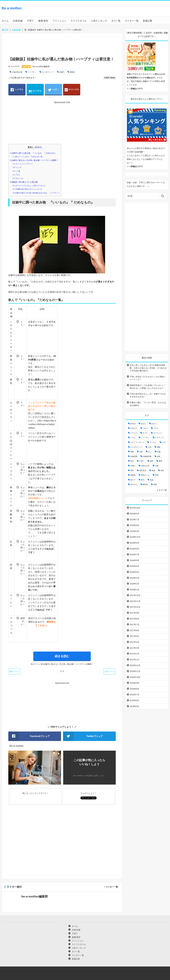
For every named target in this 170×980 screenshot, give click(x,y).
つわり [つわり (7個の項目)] (145, 428)
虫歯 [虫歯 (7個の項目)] (152, 480)
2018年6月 (134, 560)
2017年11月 (135, 601)
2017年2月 (134, 654)
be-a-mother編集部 (41, 66)
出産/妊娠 (18, 21)
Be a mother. (12, 8)
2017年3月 (134, 648)
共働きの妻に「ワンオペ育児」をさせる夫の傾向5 (148, 404)
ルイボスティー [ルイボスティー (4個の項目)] (136, 447)
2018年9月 (134, 543)
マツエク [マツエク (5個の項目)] (153, 442)
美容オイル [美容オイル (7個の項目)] (145, 475)
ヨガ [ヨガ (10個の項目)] (164, 442)
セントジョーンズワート (23, 164)
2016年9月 (134, 683)
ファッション (59, 21)
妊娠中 (62, 72)
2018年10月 (135, 537)
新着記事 (147, 21)
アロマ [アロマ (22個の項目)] (156, 428)
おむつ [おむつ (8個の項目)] (154, 424)
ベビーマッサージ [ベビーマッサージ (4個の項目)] (137, 442)
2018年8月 (134, 549)
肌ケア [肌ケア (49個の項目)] (133, 480)
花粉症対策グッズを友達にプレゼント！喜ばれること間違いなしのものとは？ (148, 387)
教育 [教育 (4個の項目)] (161, 461)
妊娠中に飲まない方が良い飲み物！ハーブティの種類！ (34, 160)
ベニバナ (17, 167)
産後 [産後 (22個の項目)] (153, 471)
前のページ (15, 671)
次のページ (110, 671)
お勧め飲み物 (17, 72)
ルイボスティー (48, 72)
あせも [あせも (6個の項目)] (143, 424)
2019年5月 (134, 531)
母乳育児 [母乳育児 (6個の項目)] (143, 471)
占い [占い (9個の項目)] (150, 452)
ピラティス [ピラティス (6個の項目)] (159, 438)
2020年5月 (134, 514)
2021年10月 (135, 508)
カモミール (18, 178)
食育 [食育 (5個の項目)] (155, 484)
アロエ (16, 175)
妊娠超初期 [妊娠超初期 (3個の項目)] (147, 456)
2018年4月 (134, 572)
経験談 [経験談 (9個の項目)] (133, 475)
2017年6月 (134, 630)
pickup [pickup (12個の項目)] (133, 424)
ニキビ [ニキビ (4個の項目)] (133, 438)
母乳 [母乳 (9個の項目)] (132, 471)
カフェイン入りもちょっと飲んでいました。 (30, 186)
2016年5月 (134, 706)
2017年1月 (134, 660)
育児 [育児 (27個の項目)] (143, 480)
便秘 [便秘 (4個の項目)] (159, 447)
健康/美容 (43, 21)
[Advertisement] (145, 11)
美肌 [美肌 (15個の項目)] (157, 475)
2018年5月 (134, 566)
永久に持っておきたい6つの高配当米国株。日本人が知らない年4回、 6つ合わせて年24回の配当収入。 (148, 368)
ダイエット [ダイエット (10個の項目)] (158, 433)
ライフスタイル (79, 21)
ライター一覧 (132, 21)
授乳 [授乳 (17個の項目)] (152, 461)
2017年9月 (134, 613)
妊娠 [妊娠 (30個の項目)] (159, 452)
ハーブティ (32, 72)
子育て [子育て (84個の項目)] (142, 461)
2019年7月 (134, 520)
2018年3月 (134, 578)
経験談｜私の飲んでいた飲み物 (24, 182)
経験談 (72, 72)
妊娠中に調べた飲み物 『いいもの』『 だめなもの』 (33, 153)
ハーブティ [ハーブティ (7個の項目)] (145, 438)
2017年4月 (134, 642)
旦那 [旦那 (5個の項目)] (157, 466)
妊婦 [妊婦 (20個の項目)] (159, 456)
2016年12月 (135, 665)
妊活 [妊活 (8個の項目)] (132, 461)
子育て (30, 21)
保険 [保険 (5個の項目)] (132, 452)
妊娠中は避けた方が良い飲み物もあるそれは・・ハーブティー (36, 193)
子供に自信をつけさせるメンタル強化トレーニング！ (148, 378)
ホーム (5, 21)
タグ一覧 (116, 21)
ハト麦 (16, 171)
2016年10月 (135, 677)
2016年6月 (134, 700)
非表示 (38, 147)
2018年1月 (134, 590)
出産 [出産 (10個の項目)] (141, 452)
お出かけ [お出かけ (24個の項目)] (134, 428)
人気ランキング (99, 21)
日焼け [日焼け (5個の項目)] (133, 466)
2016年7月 (134, 695)
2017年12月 (135, 595)
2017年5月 (134, 636)
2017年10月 (135, 607)
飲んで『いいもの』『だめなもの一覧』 (28, 157)
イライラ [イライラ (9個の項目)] (134, 433)
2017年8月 (134, 619)
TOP (5, 30)
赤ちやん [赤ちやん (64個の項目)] (134, 484)
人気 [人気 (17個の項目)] (150, 447)
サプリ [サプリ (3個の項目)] (145, 433)
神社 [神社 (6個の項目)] (162, 471)
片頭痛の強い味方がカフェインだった (27, 189)
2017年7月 (134, 625)
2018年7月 (134, 554)
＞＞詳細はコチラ (135, 89)
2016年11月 (135, 671)
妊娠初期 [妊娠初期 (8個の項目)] (134, 456)
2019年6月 (134, 525)
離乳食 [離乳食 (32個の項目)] (145, 484)
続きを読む (62, 656)
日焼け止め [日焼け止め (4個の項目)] (145, 466)
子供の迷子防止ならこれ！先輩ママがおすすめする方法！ (148, 395)
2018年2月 (134, 584)
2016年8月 (134, 689)
